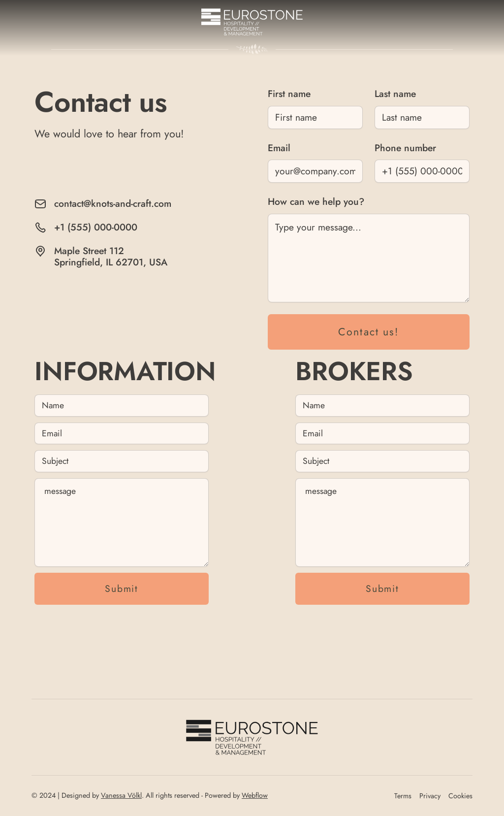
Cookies (460, 796)
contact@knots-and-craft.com (113, 204)
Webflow (255, 795)
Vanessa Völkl (121, 795)
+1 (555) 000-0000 (96, 227)
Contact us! (368, 332)
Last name (395, 94)
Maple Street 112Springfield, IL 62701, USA (111, 257)
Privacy (430, 796)
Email (279, 148)
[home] (252, 22)
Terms (403, 796)
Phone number (405, 148)
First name (289, 94)
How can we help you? (316, 201)
